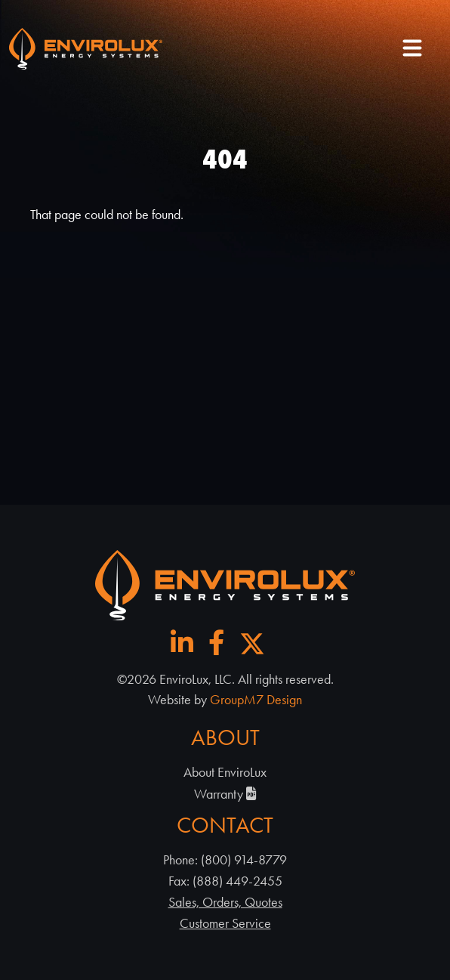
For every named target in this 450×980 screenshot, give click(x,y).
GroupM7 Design (256, 700)
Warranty (225, 794)
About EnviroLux (225, 772)
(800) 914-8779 (244, 860)
